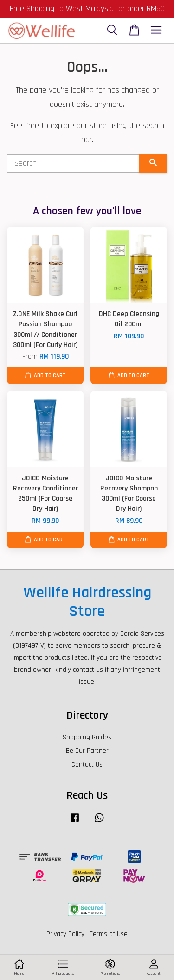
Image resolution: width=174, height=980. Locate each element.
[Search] (73, 163)
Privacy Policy (65, 934)
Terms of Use (109, 934)
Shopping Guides (87, 737)
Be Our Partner (87, 751)
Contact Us (87, 765)
